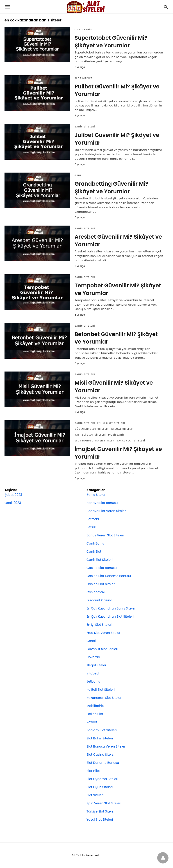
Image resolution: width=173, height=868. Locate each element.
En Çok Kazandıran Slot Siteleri (110, 616)
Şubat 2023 (13, 495)
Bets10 (91, 527)
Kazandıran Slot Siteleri (104, 698)
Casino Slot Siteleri (101, 584)
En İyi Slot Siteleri (111, 423)
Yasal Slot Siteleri (131, 441)
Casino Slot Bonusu (102, 568)
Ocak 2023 (13, 503)
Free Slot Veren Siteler (103, 633)
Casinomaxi (96, 592)
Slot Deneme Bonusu (103, 763)
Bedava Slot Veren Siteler (106, 511)
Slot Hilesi (94, 771)
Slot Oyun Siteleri (100, 787)
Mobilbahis (116, 435)
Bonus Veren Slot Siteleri (105, 535)
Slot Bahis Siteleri (100, 738)
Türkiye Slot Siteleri (101, 811)
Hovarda (93, 657)
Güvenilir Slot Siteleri (92, 429)
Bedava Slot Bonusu (102, 503)
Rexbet (92, 722)
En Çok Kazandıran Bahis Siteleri (111, 608)
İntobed (93, 673)
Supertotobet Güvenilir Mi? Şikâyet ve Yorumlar (111, 42)
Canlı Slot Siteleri (100, 560)
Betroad (93, 519)
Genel (79, 175)
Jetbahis (93, 681)
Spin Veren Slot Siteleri (104, 803)
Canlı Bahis (83, 29)
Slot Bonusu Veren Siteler (94, 441)
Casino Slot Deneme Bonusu (109, 576)
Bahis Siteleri (85, 127)
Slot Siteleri (84, 78)
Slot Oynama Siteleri (102, 779)
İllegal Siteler (122, 429)
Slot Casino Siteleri (101, 755)
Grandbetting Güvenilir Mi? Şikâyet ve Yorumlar (111, 188)
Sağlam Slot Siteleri (102, 730)
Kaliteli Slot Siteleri (90, 435)
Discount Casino (99, 600)
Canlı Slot (94, 552)
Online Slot (95, 714)
